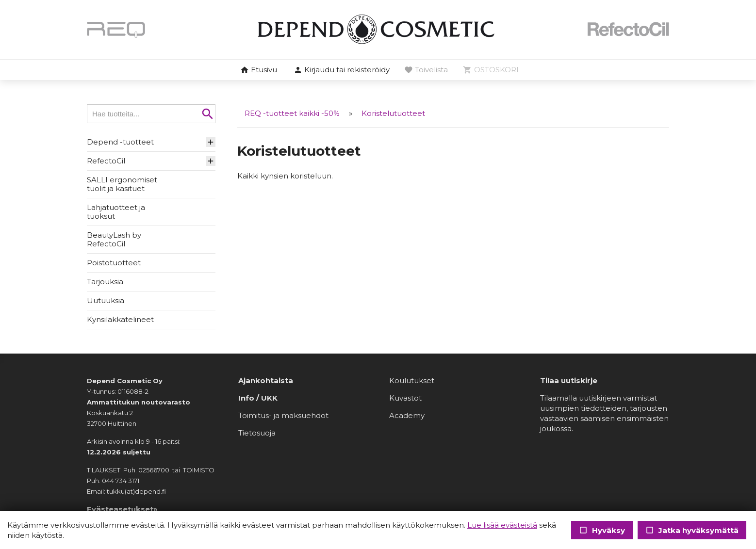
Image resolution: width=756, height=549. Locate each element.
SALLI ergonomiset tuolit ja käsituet (122, 184)
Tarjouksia (105, 282)
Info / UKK (258, 398)
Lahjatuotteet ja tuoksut (116, 212)
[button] (342, 70)
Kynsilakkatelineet (120, 319)
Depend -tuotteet (120, 142)
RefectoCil (106, 161)
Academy (407, 415)
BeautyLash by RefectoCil (114, 239)
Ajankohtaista (266, 380)
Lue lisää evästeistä (502, 525)
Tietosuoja (257, 433)
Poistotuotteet (114, 263)
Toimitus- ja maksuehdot (283, 415)
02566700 (154, 470)
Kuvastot (405, 398)
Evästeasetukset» (122, 509)
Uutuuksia (106, 300)
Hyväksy (602, 530)
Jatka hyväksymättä (692, 530)
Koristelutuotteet (393, 113)
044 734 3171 (121, 481)
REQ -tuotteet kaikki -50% (292, 113)
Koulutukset (412, 380)
